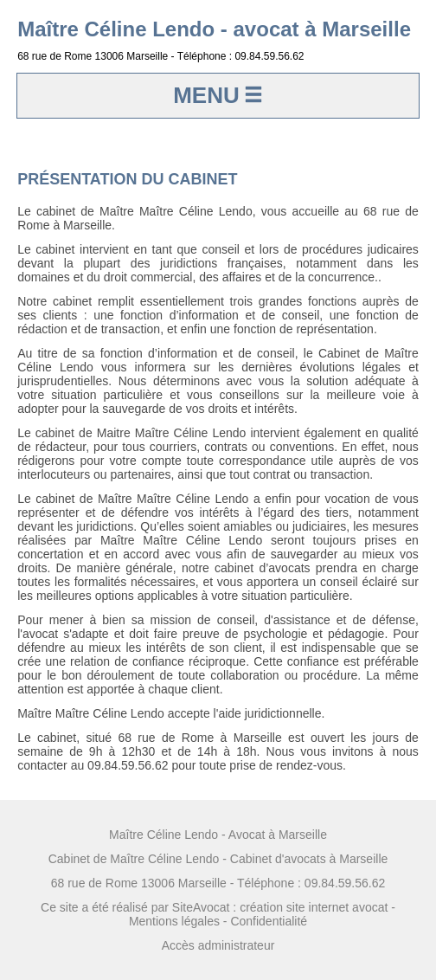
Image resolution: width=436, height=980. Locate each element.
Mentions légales (174, 921)
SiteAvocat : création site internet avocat (280, 907)
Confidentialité (269, 921)
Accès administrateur (218, 945)
